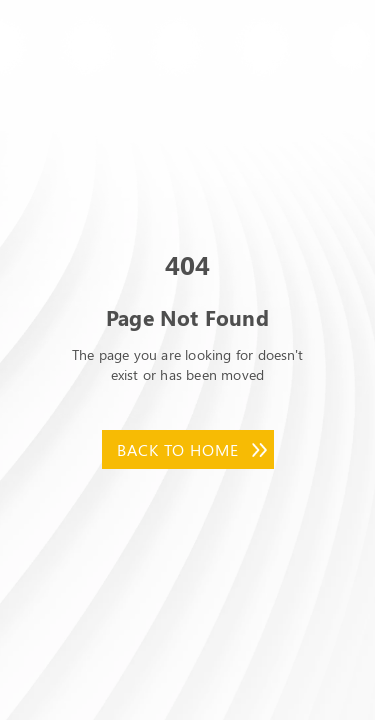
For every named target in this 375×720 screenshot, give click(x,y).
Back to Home (178, 449)
